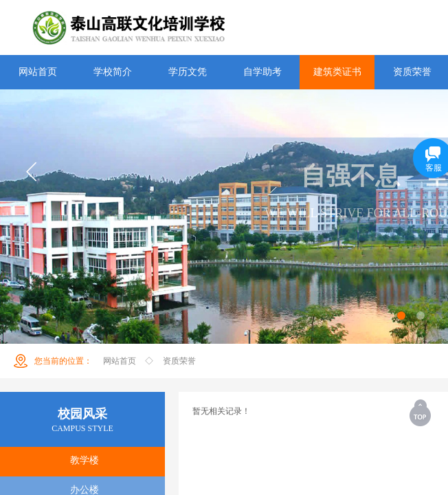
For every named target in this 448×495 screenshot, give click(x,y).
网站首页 (120, 361)
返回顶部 (421, 412)
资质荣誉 (179, 361)
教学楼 (85, 460)
